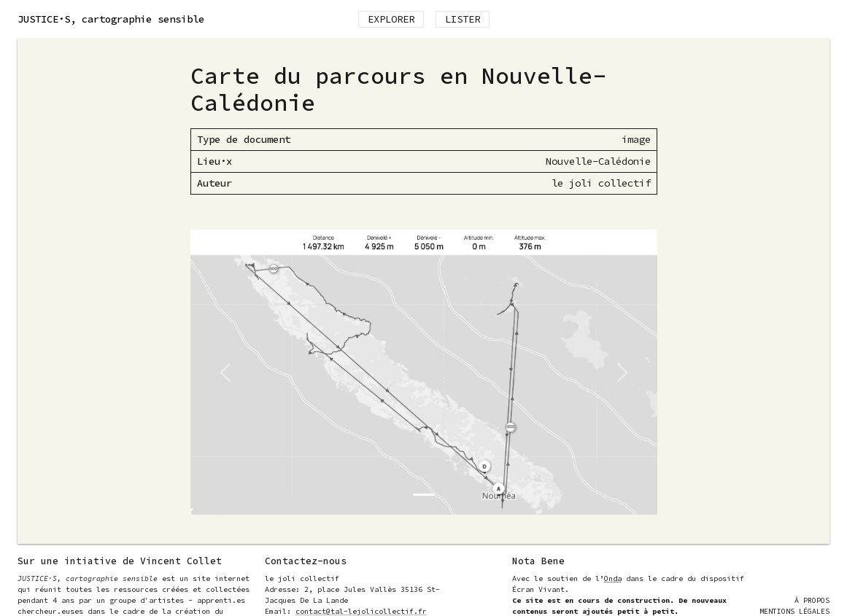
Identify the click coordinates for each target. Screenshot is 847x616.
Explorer (391, 19)
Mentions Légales (794, 611)
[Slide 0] (424, 495)
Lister (463, 19)
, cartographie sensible (111, 19)
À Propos (812, 600)
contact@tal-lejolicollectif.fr (361, 611)
